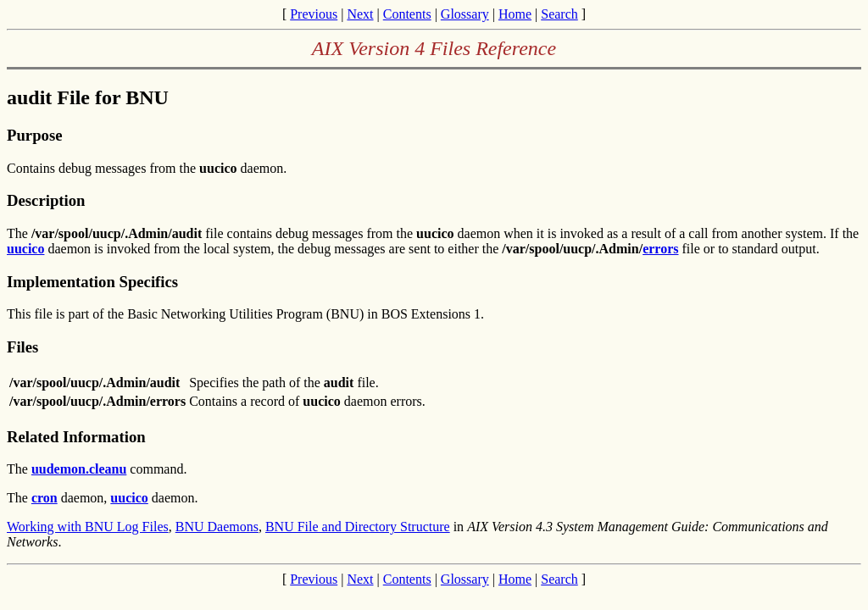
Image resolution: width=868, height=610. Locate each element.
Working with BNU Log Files (88, 527)
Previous (314, 14)
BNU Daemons (217, 527)
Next (360, 14)
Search (559, 14)
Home (515, 14)
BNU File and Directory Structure (358, 527)
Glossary (465, 14)
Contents (407, 14)
